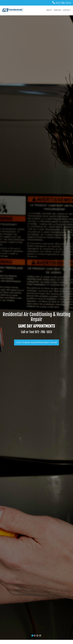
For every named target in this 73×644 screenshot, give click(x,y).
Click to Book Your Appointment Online (36, 342)
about (49, 10)
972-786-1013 (63, 3)
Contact (67, 10)
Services (58, 10)
